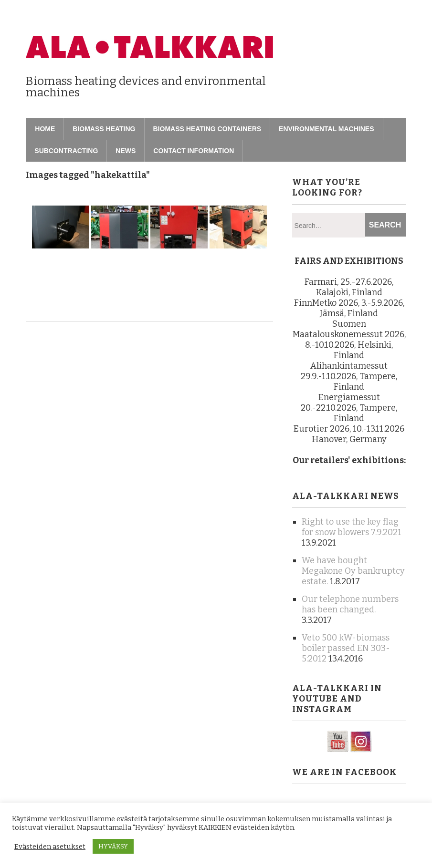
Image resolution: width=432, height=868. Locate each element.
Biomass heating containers (207, 129)
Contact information (194, 151)
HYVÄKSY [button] (113, 846)
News (126, 151)
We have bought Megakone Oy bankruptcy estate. (353, 571)
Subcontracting (66, 151)
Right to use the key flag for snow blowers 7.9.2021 (352, 527)
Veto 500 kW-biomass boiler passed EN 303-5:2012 (346, 648)
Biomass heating (104, 129)
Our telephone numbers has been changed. (350, 604)
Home (45, 129)
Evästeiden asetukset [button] (50, 847)
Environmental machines (326, 129)
